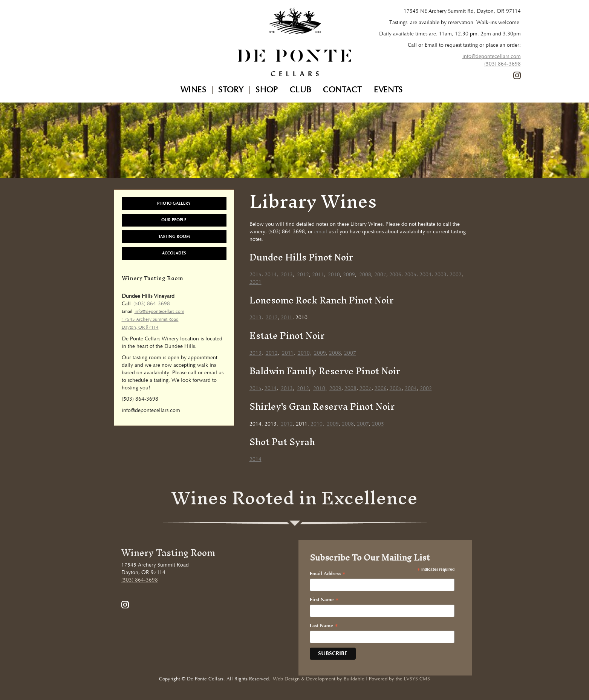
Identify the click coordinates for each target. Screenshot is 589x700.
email (321, 232)
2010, (304, 353)
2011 (318, 275)
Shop (267, 90)
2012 (303, 275)
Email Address (328, 574)
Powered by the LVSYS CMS (399, 679)
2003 (441, 275)
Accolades (174, 253)
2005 (410, 275)
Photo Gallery (174, 203)
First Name (324, 600)
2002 (456, 275)
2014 (271, 275)
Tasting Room (174, 237)
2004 (425, 275)
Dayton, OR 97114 (140, 327)
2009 (349, 275)
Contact (343, 90)
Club (301, 90)
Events (388, 90)
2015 (255, 275)
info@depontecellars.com (492, 57)
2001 (255, 282)
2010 (334, 275)
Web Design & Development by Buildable (319, 679)
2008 (365, 275)
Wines (194, 90)
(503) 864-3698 (503, 64)
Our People (174, 220)
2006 (395, 275)
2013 (287, 275)
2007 (380, 275)
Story (231, 90)
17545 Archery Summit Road (150, 319)
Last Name (324, 626)
